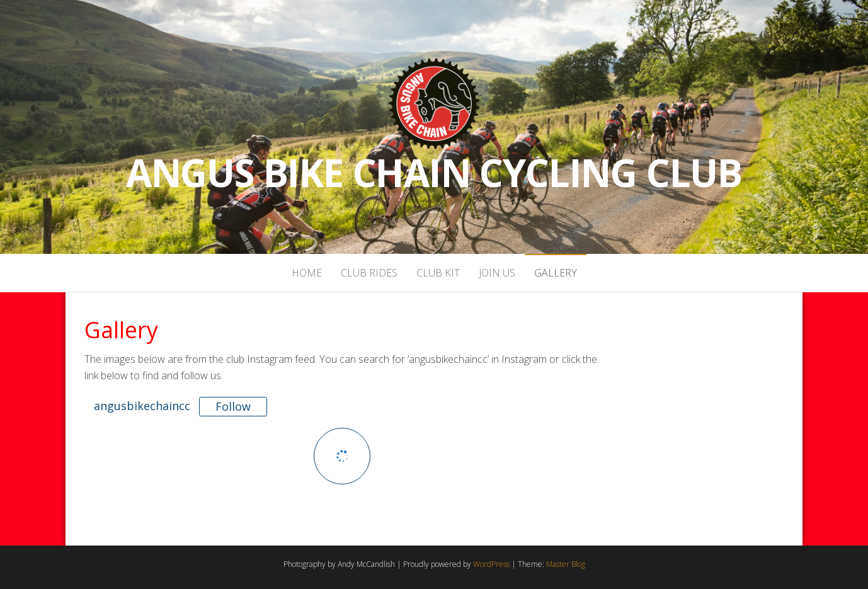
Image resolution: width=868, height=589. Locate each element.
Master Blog (566, 564)
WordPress (491, 564)
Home (307, 273)
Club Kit (438, 273)
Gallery (556, 273)
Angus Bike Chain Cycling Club (434, 173)
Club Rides (369, 273)
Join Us (497, 273)
